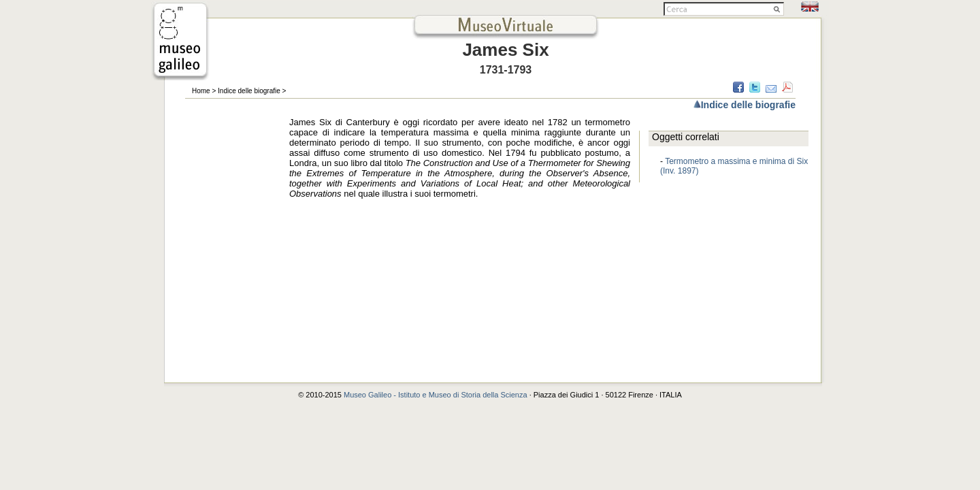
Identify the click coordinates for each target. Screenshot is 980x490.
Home (201, 91)
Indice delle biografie (249, 91)
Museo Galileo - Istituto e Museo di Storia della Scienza (436, 395)
